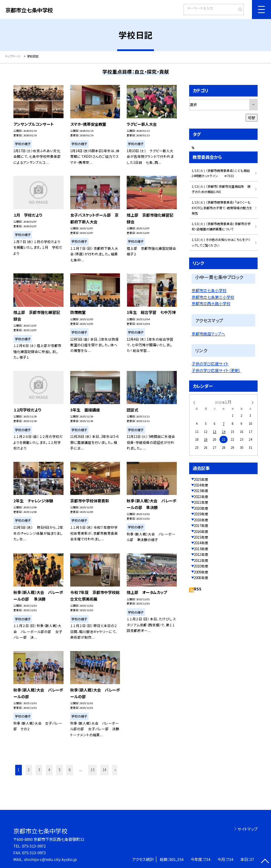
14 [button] (104, 770)
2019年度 (201, 514)
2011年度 (201, 560)
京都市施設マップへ (208, 334)
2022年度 (201, 497)
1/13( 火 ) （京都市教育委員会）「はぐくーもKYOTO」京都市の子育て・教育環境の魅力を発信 (222, 208)
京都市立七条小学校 (209, 290)
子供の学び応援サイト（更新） (216, 370)
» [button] (115, 770)
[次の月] (253, 402)
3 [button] (39, 770)
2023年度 (201, 491)
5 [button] (59, 770)
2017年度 (201, 526)
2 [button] (29, 770)
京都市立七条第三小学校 (213, 297)
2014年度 (201, 543)
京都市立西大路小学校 (211, 303)
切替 (252, 118)
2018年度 (201, 520)
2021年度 (201, 502)
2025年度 (201, 479)
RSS (198, 589)
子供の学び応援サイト (210, 364)
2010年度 (201, 566)
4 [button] (49, 770)
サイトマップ (248, 829)
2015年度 (201, 537)
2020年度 (201, 508)
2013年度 (201, 549)
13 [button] (92, 770)
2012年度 (201, 554)
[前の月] (194, 402)
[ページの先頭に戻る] (265, 862)
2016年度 (201, 532)
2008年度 (201, 578)
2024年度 (201, 485)
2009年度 (201, 572)
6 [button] (70, 770)
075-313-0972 (34, 846)
